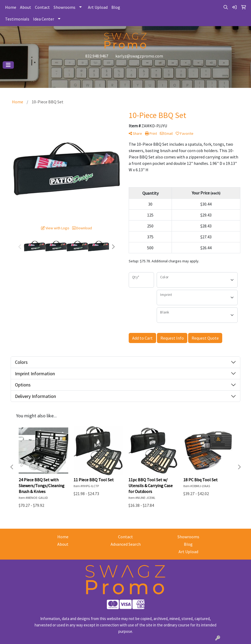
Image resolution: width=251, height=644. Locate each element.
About (26, 7)
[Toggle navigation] (8, 65)
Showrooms (64, 7)
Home (11, 7)
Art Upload (98, 7)
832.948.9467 (97, 56)
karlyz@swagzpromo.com (139, 56)
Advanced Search (126, 544)
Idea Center (44, 19)
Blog (116, 7)
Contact (42, 7)
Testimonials (17, 19)
